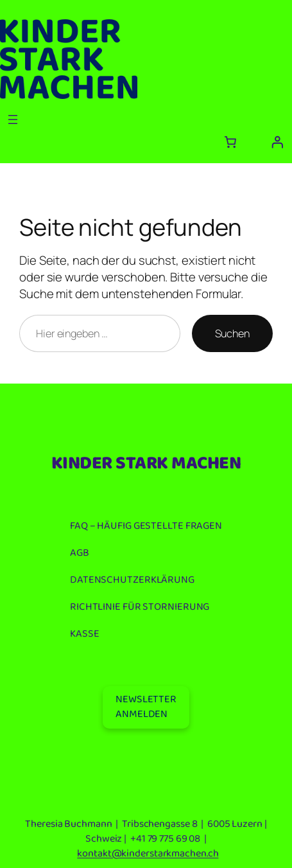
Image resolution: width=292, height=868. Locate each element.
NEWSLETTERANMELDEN (146, 707)
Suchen (232, 333)
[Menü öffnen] (13, 120)
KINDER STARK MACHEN (146, 464)
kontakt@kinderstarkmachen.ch (148, 854)
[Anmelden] (277, 142)
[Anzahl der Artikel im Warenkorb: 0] (230, 142)
